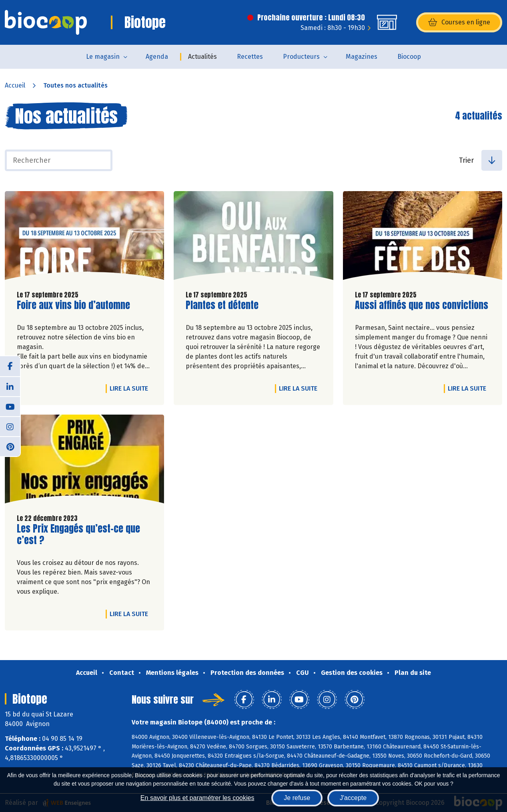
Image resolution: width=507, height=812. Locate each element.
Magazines (362, 57)
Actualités (202, 57)
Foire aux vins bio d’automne (73, 305)
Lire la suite (131, 388)
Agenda (157, 57)
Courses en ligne (459, 22)
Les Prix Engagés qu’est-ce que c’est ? (78, 535)
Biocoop (409, 57)
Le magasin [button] (103, 57)
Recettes (250, 57)
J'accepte (353, 798)
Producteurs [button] (301, 57)
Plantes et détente (222, 305)
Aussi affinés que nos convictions (422, 305)
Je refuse (297, 798)
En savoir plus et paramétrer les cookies (197, 798)
